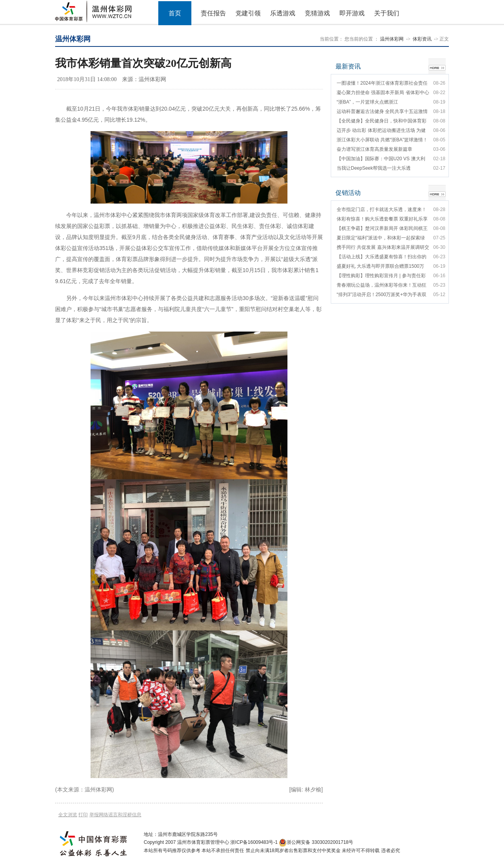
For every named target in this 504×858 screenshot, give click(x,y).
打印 (83, 815)
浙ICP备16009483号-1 (254, 842)
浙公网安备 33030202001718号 (320, 842)
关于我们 (387, 13)
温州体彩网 (392, 39)
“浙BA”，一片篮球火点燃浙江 (367, 102)
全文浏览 (68, 815)
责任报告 (213, 13)
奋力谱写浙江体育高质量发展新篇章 (374, 149)
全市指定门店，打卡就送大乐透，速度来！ (382, 209)
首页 (175, 13)
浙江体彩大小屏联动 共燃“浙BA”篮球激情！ (382, 140)
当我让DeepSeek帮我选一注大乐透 (374, 168)
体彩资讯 (422, 39)
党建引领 (248, 13)
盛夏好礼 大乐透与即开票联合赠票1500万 (380, 266)
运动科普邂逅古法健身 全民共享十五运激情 (382, 111)
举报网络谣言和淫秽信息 (115, 815)
